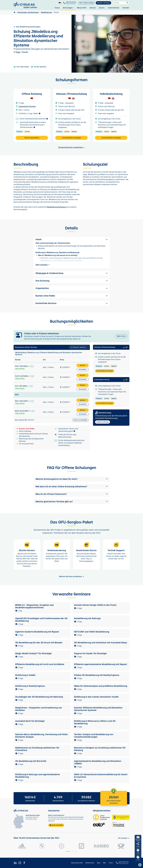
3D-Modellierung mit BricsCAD (31, 761)
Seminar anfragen (103, 3)
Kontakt (126, 8)
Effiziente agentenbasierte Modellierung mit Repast (101, 664)
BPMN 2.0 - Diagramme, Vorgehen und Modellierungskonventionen (34, 606)
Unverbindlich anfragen (71, 138)
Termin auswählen (32, 138)
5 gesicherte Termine (27, 106)
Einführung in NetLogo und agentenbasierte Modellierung (37, 776)
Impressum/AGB (77, 863)
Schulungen (69, 8)
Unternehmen (114, 8)
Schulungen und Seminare (28, 12)
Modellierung (46, 12)
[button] (72, 479)
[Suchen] (121, 3)
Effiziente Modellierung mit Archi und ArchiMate (40, 664)
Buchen (83, 365)
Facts (111, 863)
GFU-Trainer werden (87, 3)
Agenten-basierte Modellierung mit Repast (37, 632)
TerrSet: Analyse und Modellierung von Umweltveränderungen (94, 736)
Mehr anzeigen (43, 265)
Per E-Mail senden (21, 67)
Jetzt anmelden (56, 825)
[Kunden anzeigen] (124, 838)
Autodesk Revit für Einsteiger (30, 721)
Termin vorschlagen (80, 420)
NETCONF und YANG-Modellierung (92, 632)
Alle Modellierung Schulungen (27, 27)
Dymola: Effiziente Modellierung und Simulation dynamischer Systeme (98, 709)
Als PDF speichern (39, 67)
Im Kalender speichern (78, 347)
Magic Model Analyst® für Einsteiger (34, 653)
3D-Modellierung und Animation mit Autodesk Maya (101, 643)
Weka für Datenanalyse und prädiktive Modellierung (101, 686)
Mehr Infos (121, 336)
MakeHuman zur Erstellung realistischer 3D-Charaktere (37, 749)
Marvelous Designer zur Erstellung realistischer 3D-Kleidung (100, 749)
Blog (99, 863)
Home (57, 8)
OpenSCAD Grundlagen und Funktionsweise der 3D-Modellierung (42, 620)
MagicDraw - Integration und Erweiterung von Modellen (39, 709)
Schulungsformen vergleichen (72, 147)
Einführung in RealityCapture (30, 686)
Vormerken (83, 369)
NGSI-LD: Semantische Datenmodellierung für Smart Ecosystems (101, 776)
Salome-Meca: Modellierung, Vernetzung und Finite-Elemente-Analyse (42, 736)
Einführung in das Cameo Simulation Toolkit (96, 697)
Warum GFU (82, 8)
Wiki (104, 863)
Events (102, 8)
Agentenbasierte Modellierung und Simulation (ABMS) (98, 762)
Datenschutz (90, 863)
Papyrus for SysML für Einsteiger (90, 653)
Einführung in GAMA (25, 675)
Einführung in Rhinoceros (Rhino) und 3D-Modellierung (95, 722)
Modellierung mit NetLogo (87, 618)
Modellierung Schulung (56, 207)
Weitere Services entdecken (71, 576)
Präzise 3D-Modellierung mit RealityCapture (97, 675)
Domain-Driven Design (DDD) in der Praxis (95, 605)
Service (93, 8)
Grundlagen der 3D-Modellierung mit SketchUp (39, 697)
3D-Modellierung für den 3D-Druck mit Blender (39, 643)
